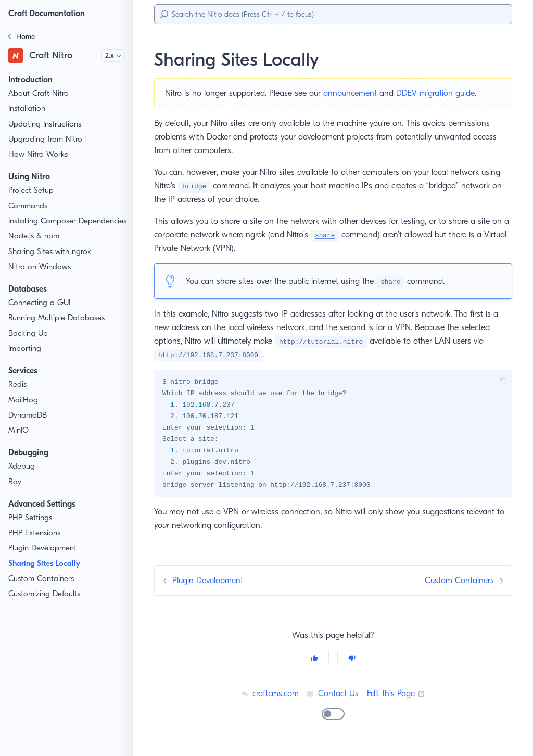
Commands (29, 206)
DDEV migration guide (445, 93)
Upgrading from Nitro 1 (48, 139)
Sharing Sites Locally (48, 575)
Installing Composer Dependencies (43, 226)
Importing (25, 360)
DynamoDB (29, 426)
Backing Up (29, 344)
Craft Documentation (49, 13)
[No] (352, 661)
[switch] (333, 717)
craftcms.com (268, 696)
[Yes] (314, 661)
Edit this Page (397, 696)
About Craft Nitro (38, 93)
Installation (27, 109)
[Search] (333, 14)
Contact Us (333, 696)
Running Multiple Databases (58, 329)
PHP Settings (32, 529)
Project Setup (32, 190)
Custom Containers (42, 590)
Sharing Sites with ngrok (51, 263)
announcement (358, 93)
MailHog (23, 411)
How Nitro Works (38, 154)
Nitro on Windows (39, 278)
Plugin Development (44, 559)
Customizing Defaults (46, 605)
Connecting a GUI (40, 314)
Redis (18, 396)
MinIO (19, 441)
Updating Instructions (46, 124)
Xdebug (22, 478)
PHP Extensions (37, 544)
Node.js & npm (34, 248)
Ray (15, 493)
